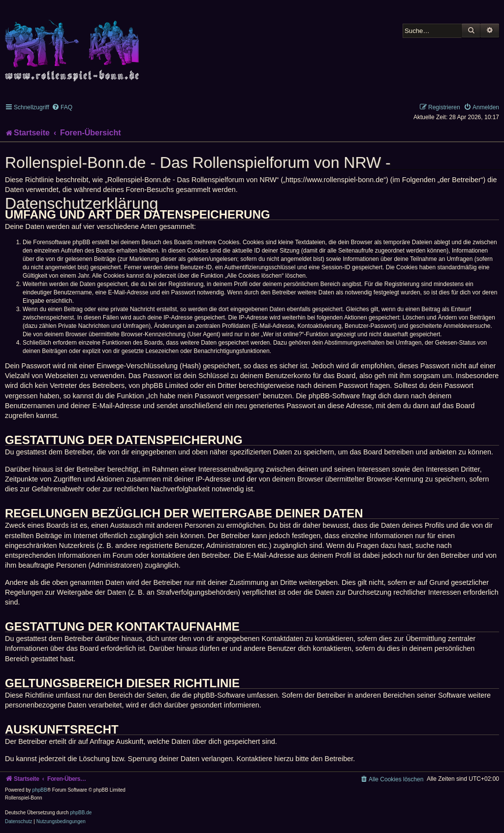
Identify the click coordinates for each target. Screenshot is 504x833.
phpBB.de (81, 813)
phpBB (40, 790)
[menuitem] (62, 107)
